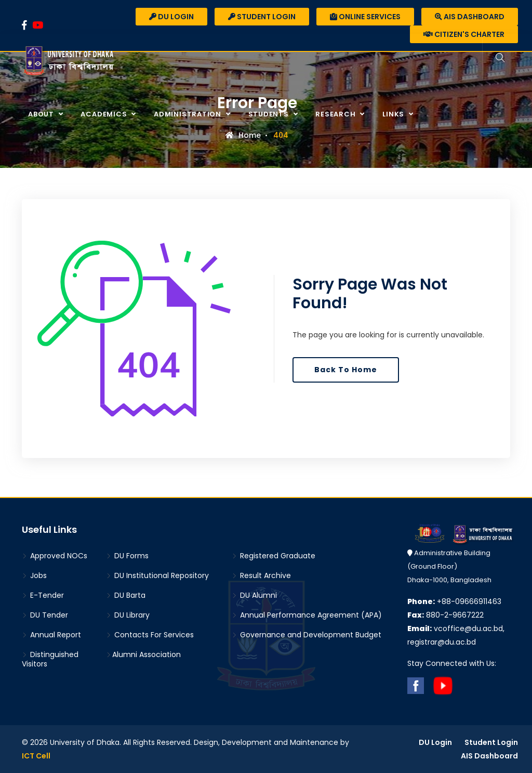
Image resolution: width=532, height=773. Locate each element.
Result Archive (261, 575)
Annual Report (51, 635)
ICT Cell (36, 756)
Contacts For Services (150, 635)
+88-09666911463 (454, 601)
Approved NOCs (55, 556)
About (42, 114)
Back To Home (346, 370)
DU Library (128, 615)
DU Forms (127, 556)
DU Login (171, 17)
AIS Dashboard (470, 17)
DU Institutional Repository (157, 575)
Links (394, 114)
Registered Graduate (274, 556)
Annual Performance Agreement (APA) (307, 615)
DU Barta (126, 595)
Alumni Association (143, 654)
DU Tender (45, 615)
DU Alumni (254, 595)
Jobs (34, 575)
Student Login (262, 17)
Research (336, 114)
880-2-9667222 (445, 615)
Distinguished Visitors (50, 659)
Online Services (365, 17)
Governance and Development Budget (307, 635)
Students (270, 114)
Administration (189, 114)
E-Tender (43, 595)
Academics (105, 114)
